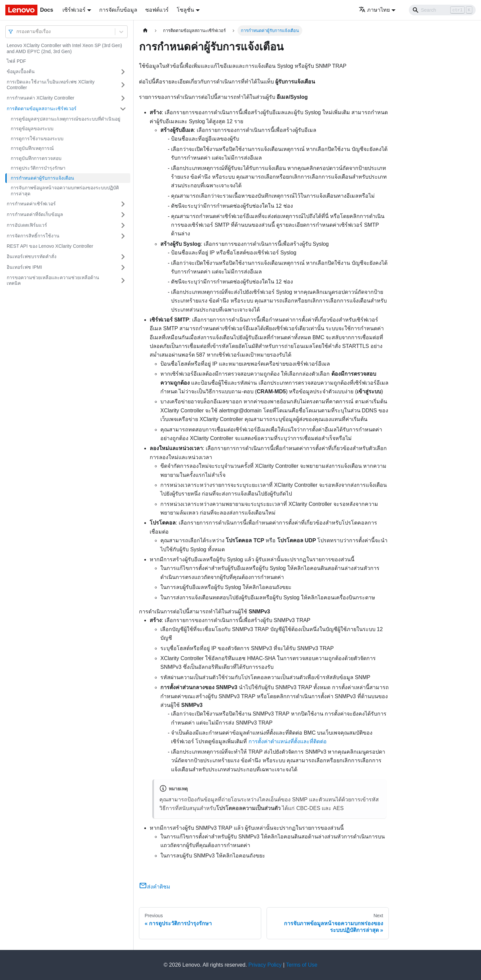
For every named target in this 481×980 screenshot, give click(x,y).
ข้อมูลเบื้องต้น (21, 71)
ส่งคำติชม (155, 887)
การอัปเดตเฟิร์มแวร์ (27, 225)
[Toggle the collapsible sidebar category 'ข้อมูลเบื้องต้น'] (123, 72)
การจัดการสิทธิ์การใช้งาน (33, 236)
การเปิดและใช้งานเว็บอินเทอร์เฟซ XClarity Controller (51, 85)
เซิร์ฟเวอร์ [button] (74, 10)
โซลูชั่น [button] (185, 10)
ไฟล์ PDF (16, 61)
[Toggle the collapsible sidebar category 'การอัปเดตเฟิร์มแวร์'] (123, 225)
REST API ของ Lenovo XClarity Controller (50, 246)
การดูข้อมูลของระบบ (32, 129)
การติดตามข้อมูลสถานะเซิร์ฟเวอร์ (42, 109)
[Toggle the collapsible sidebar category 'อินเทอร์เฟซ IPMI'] (123, 267)
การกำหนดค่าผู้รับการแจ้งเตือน (42, 178)
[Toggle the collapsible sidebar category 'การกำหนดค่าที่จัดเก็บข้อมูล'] (123, 215)
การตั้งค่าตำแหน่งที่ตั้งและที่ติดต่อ (288, 741)
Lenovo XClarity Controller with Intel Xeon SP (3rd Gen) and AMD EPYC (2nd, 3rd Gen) (64, 48)
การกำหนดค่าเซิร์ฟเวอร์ (31, 204)
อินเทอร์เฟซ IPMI (24, 267)
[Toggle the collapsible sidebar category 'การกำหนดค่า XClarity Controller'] (123, 98)
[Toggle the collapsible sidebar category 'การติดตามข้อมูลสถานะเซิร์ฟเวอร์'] (123, 109)
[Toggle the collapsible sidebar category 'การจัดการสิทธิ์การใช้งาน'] (123, 236)
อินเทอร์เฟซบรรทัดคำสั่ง (32, 256)
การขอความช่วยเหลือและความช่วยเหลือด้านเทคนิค (53, 280)
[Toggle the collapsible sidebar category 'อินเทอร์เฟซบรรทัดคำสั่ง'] (123, 257)
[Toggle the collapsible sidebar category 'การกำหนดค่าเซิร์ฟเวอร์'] (123, 204)
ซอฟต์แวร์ (157, 10)
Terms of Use (302, 965)
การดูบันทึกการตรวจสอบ (36, 158)
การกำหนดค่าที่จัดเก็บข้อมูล (35, 214)
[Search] (442, 10)
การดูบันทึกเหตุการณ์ (32, 148)
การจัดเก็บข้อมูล (118, 10)
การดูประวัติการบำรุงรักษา (38, 168)
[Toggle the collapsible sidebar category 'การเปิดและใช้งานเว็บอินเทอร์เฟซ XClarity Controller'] (123, 85)
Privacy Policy (265, 965)
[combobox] (17, 32)
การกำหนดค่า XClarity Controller (40, 98)
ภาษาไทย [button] (374, 10)
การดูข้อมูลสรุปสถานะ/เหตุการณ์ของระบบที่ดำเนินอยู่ (65, 119)
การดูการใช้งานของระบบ (37, 139)
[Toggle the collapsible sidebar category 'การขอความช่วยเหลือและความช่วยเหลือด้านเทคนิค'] (123, 281)
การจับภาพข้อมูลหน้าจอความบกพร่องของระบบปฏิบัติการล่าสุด (65, 191)
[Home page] (145, 31)
